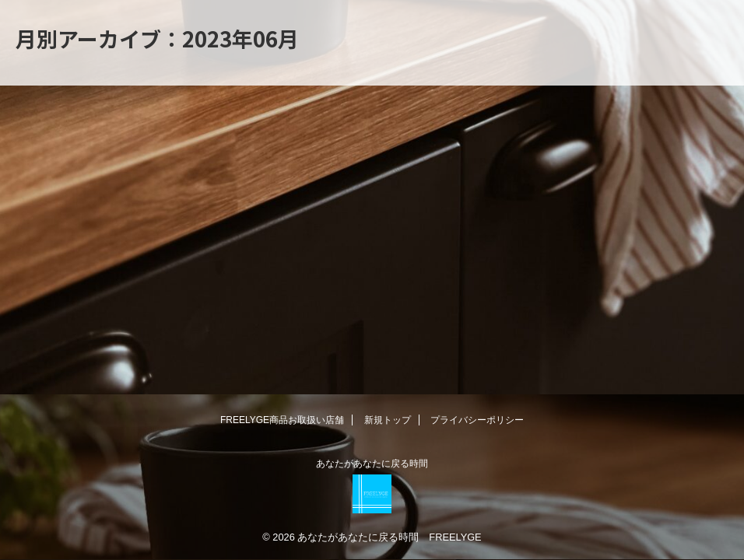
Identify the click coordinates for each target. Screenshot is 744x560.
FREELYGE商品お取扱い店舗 (282, 420)
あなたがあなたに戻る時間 (372, 464)
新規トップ (388, 420)
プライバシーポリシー (477, 420)
